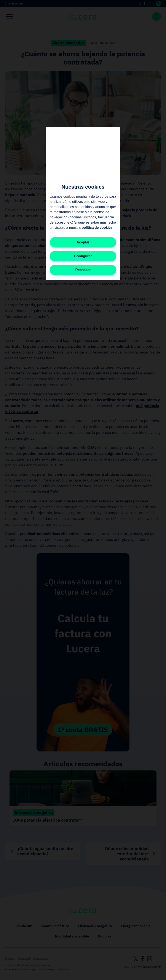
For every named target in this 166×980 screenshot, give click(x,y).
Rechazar (83, 270)
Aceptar (83, 242)
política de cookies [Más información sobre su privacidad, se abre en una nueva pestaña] (97, 227)
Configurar (83, 256)
